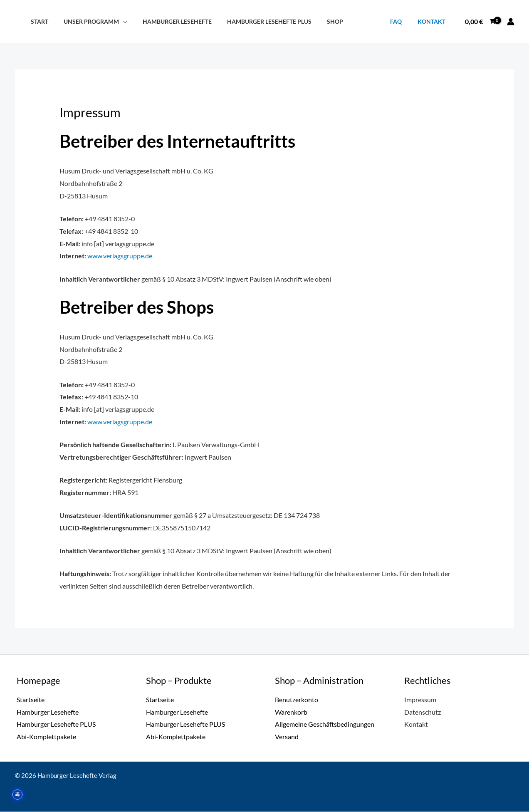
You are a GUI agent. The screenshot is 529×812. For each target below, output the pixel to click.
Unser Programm (86, 21)
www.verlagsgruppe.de (120, 256)
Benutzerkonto (297, 699)
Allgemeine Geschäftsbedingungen (325, 724)
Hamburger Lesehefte (168, 21)
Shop (320, 21)
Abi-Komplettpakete (46, 737)
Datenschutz (423, 712)
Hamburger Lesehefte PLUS (257, 21)
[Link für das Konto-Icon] (511, 22)
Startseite (31, 699)
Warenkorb (291, 712)
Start (37, 21)
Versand (287, 737)
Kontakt (433, 21)
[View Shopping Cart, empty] (480, 22)
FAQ (401, 21)
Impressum (420, 699)
